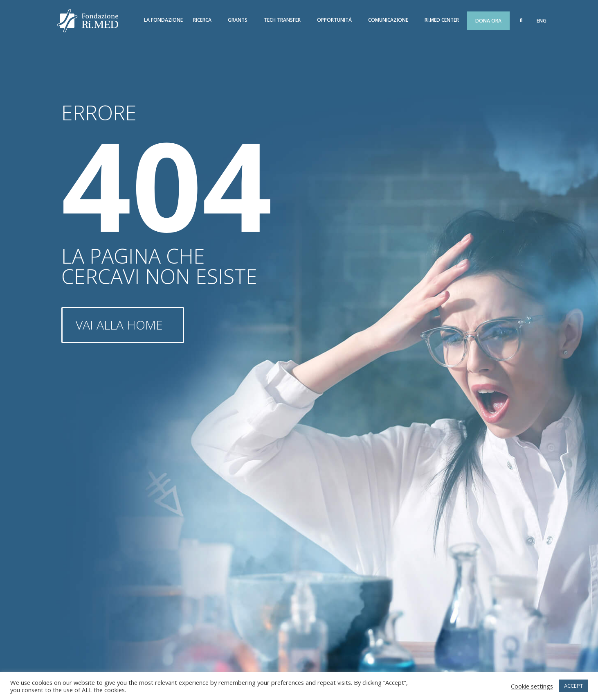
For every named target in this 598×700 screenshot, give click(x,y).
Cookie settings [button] (532, 686)
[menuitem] (542, 21)
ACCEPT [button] (573, 686)
